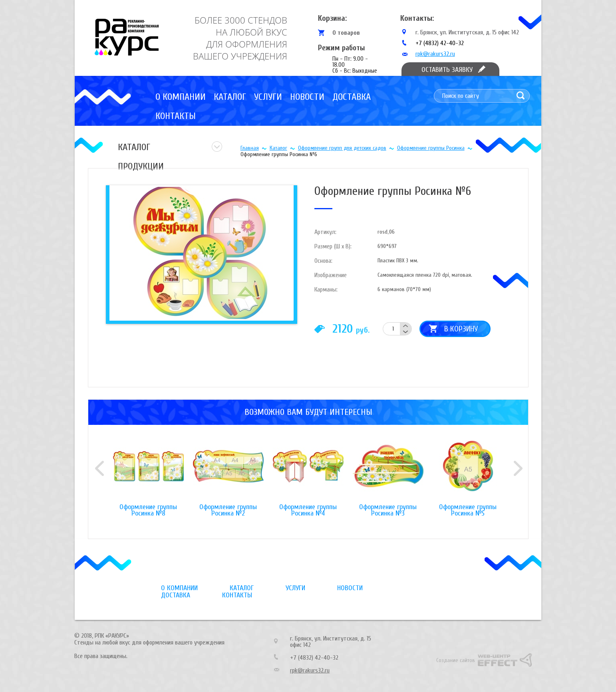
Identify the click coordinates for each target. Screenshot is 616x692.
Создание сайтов (456, 660)
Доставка (352, 97)
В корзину (461, 329)
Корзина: (332, 18)
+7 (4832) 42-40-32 (440, 43)
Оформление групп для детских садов (342, 148)
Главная (250, 148)
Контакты (176, 116)
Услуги (268, 97)
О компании (181, 97)
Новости (307, 97)
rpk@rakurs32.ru (435, 54)
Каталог (230, 97)
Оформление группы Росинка (431, 148)
